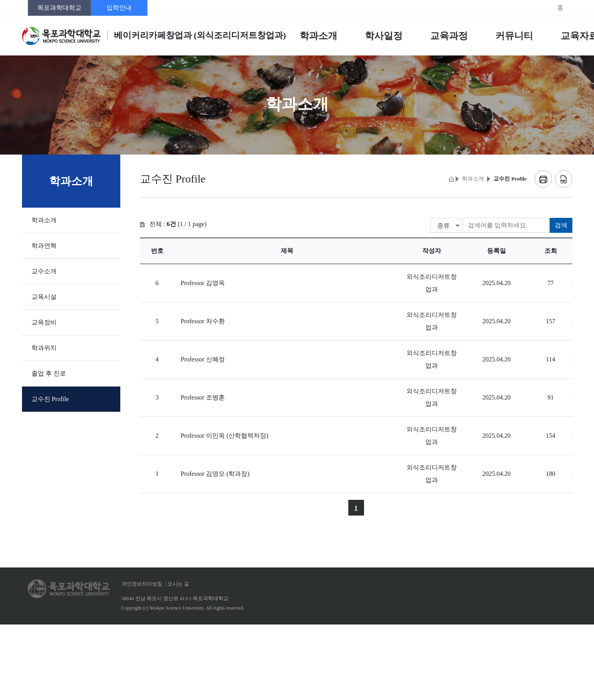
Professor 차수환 (203, 321)
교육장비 (44, 322)
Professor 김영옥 (203, 283)
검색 (561, 225)
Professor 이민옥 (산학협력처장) (225, 436)
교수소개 (44, 271)
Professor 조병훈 (203, 397)
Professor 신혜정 (203, 359)
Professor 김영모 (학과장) (215, 474)
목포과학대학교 (59, 8)
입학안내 (119, 8)
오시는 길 (178, 584)
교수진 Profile (50, 399)
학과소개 (44, 220)
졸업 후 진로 (49, 373)
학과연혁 (44, 246)
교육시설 (44, 297)
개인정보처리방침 (142, 584)
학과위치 (44, 348)
